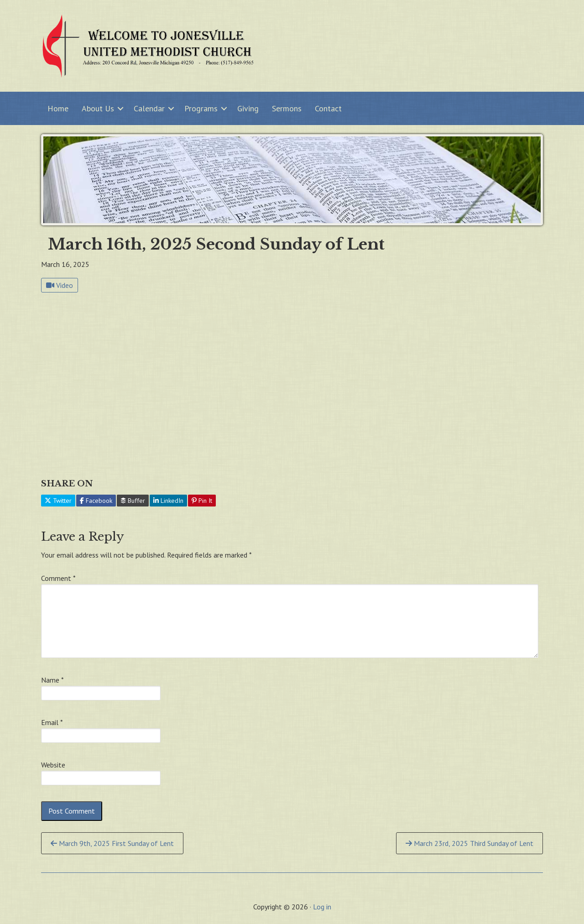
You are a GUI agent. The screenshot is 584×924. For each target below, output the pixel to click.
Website (53, 765)
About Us (98, 108)
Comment (58, 578)
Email (52, 722)
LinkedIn (168, 501)
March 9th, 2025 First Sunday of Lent (112, 843)
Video (60, 285)
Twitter (58, 501)
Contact (328, 108)
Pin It (202, 501)
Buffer (133, 501)
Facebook (96, 501)
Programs (201, 108)
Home (58, 108)
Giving (248, 108)
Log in (322, 907)
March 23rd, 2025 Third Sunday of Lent (469, 843)
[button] (120, 108)
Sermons (287, 108)
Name (52, 680)
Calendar (149, 108)
